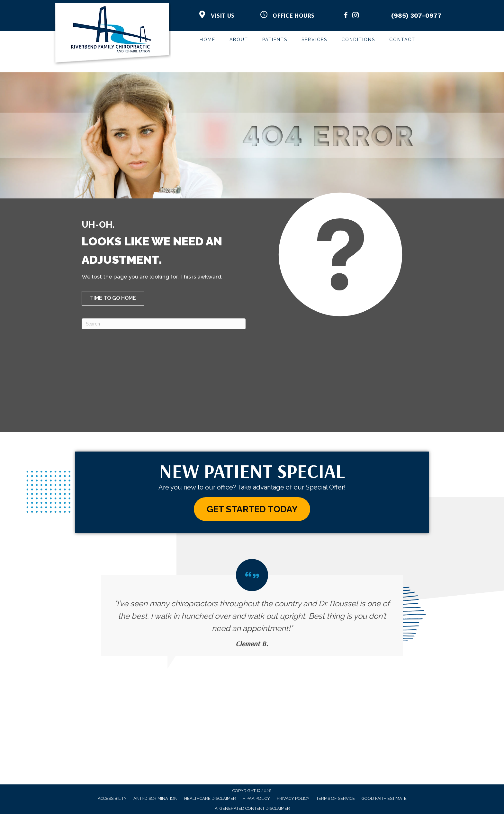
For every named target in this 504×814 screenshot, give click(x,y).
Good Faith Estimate (384, 799)
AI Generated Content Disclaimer (252, 809)
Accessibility (112, 799)
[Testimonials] (252, 608)
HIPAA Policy (256, 799)
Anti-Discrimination (155, 799)
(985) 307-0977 (416, 15)
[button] (113, 298)
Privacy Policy (293, 799)
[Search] (164, 324)
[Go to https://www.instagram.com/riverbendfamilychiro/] (355, 16)
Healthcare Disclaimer (210, 799)
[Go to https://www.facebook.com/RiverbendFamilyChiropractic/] (346, 16)
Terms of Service (336, 799)
